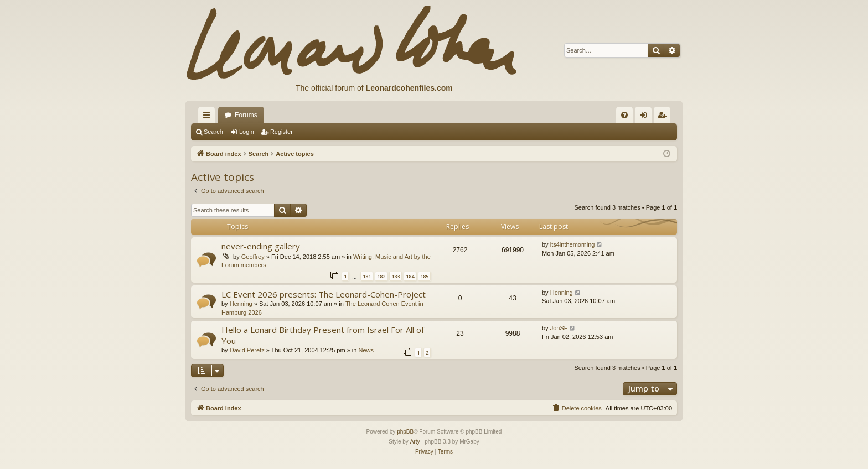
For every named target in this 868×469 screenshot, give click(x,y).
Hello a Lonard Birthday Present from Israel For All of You (323, 335)
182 (381, 276)
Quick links (209, 117)
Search (213, 132)
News (366, 350)
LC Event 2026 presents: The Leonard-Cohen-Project (324, 294)
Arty (415, 442)
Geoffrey (253, 257)
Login (247, 132)
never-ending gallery (261, 246)
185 (424, 276)
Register (281, 132)
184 (410, 276)
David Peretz (247, 350)
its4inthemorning (573, 244)
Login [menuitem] (646, 117)
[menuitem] (624, 115)
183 (396, 276)
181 (367, 276)
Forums (246, 115)
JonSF (559, 328)
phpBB (405, 432)
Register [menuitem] (665, 117)
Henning (241, 304)
